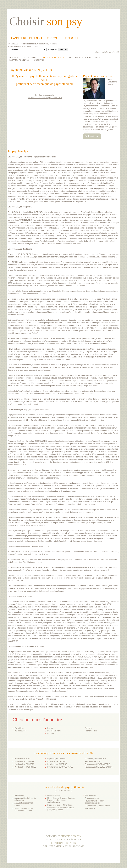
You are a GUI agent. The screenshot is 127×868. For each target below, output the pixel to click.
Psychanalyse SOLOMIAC (25, 761)
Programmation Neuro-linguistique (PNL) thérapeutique (61, 809)
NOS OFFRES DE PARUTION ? (84, 57)
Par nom (88, 728)
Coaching (18, 806)
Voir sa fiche (92, 136)
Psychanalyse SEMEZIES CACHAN (99, 767)
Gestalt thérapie (54, 795)
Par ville (51, 734)
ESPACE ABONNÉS (19, 60)
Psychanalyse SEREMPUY (96, 759)
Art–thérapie (19, 795)
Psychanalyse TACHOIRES (25, 767)
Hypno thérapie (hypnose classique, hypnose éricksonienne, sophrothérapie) (61, 800)
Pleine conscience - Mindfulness (60, 805)
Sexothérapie (90, 808)
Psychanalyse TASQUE (57, 761)
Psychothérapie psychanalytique (98, 806)
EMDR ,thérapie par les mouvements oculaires (24, 810)
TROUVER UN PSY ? (54, 57)
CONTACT (39, 60)
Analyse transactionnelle (24, 803)
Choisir (46, 21)
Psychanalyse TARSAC (57, 759)
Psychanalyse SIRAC (23, 759)
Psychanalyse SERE (93, 761)
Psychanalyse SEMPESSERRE (97, 764)
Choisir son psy (71, 836)
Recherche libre (91, 731)
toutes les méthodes (63, 790)
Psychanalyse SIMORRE (57, 764)
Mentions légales (63, 843)
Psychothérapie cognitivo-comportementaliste (95, 802)
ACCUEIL (14, 57)
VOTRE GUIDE (31, 57)
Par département (54, 731)
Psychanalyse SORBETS (24, 764)
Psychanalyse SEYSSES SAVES (60, 767)
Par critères (19, 728)
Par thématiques (21, 731)
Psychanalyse (90, 795)
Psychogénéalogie (92, 798)
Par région (51, 728)
